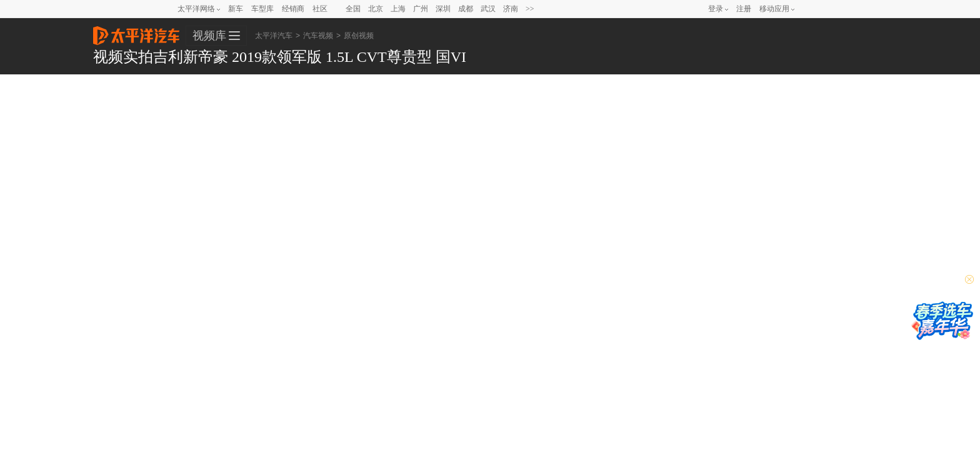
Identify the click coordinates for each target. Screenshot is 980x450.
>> (530, 9)
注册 (744, 9)
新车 (236, 9)
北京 (376, 9)
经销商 (293, 9)
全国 (353, 9)
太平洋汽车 (136, 32)
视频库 (209, 36)
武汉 (488, 9)
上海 (398, 9)
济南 (511, 9)
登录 (716, 9)
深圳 (443, 9)
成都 (466, 9)
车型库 (262, 9)
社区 (320, 9)
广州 (421, 9)
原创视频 (359, 36)
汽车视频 (318, 36)
